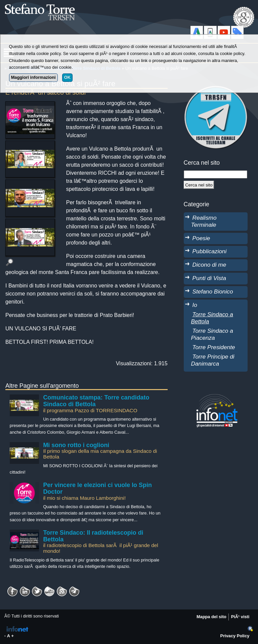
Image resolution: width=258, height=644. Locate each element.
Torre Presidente (214, 347)
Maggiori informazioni (33, 77)
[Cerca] (199, 185)
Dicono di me (209, 265)
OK (67, 77)
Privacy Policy (235, 636)
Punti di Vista (209, 278)
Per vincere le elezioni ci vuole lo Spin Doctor (97, 488)
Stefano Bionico (213, 291)
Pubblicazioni (210, 251)
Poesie (201, 238)
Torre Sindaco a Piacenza (212, 334)
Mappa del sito (211, 617)
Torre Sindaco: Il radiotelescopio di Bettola (93, 536)
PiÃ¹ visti (240, 617)
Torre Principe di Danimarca (213, 360)
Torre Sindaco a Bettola (212, 318)
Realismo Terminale (204, 221)
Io (195, 305)
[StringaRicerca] (216, 174)
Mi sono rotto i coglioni (76, 445)
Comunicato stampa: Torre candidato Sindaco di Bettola (96, 401)
